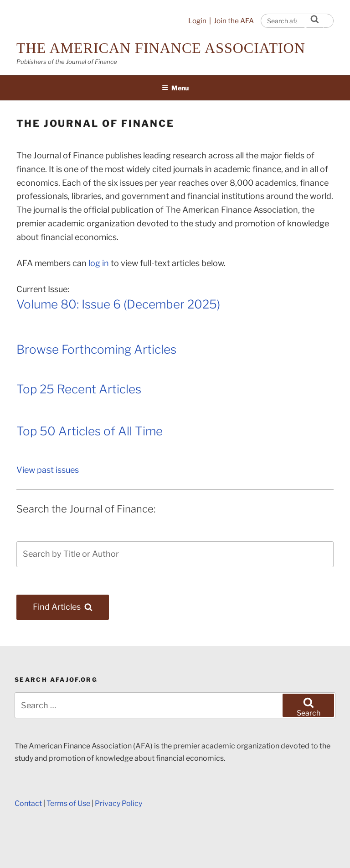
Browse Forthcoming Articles (96, 349)
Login (197, 21)
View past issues (48, 470)
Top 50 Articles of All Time (90, 431)
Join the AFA (234, 21)
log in (99, 263)
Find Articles (71, 607)
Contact (28, 803)
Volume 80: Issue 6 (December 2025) (118, 304)
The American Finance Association (161, 48)
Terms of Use (68, 803)
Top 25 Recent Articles (79, 389)
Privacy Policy (118, 803)
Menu (175, 88)
